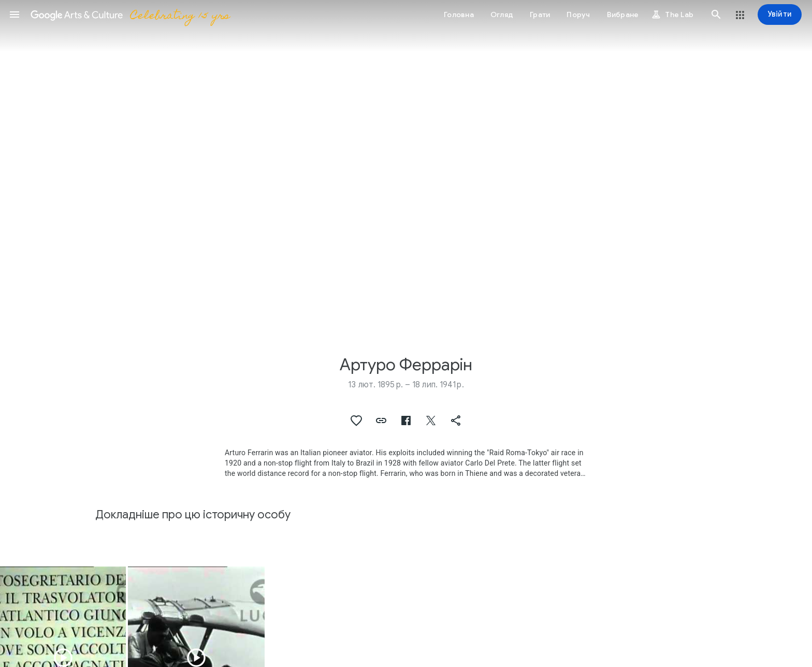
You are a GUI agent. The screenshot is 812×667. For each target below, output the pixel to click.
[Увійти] (780, 15)
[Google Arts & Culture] (130, 15)
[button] (15, 15)
